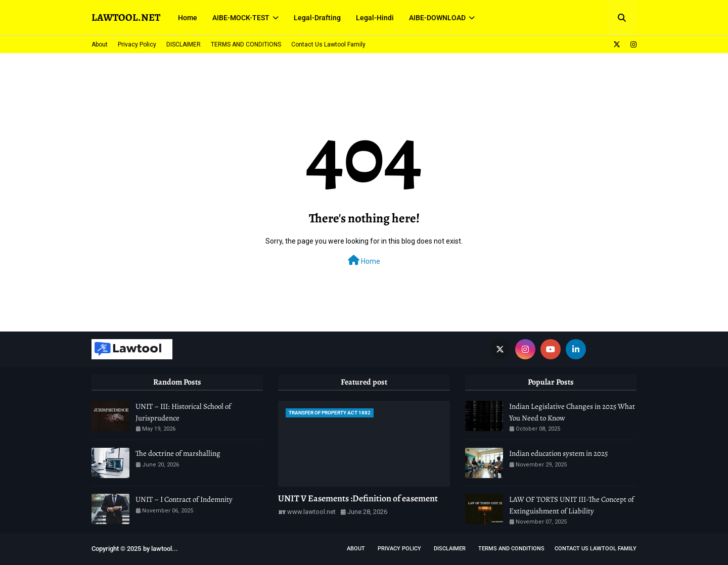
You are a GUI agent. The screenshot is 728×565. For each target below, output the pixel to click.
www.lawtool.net (311, 512)
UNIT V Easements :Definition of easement (358, 498)
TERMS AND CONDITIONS (246, 44)
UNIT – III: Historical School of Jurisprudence (183, 412)
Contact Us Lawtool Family (328, 44)
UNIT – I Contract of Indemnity (184, 499)
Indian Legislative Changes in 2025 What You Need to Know (572, 412)
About (100, 44)
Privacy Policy (137, 44)
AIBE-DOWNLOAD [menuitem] (437, 18)
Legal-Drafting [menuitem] (317, 18)
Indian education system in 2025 (558, 453)
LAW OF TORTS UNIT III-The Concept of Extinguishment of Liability (572, 505)
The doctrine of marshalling (178, 453)
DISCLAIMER (184, 44)
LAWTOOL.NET (126, 17)
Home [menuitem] (188, 18)
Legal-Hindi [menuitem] (375, 18)
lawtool (162, 549)
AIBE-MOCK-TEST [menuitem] (241, 18)
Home (364, 260)
